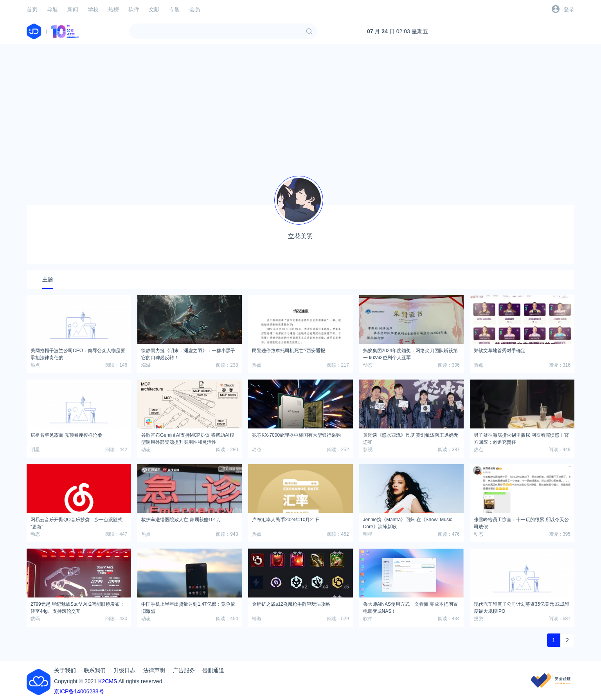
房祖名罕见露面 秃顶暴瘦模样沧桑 (66, 435)
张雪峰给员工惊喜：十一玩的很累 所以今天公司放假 (521, 522)
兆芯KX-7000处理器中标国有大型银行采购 (296, 435)
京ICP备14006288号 (79, 691)
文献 (154, 9)
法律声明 (154, 670)
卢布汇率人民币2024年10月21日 (286, 520)
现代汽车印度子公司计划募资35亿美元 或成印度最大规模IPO (522, 606)
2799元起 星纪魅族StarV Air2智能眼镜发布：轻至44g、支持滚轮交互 (77, 606)
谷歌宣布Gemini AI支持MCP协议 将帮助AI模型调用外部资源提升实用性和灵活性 (188, 437)
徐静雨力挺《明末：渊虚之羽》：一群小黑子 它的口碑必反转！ (188, 353)
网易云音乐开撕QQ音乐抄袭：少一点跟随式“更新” (76, 522)
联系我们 (95, 670)
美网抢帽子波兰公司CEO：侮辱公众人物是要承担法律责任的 (78, 353)
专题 (175, 9)
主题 (48, 279)
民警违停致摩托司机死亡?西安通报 (289, 351)
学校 (93, 9)
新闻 (73, 9)
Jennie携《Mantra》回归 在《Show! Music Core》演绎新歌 (408, 522)
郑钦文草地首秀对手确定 (500, 351)
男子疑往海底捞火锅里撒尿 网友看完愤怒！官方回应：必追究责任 (521, 437)
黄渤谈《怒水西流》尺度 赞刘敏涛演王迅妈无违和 (411, 437)
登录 (569, 9)
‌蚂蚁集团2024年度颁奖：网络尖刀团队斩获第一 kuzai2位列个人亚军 (411, 353)
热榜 (113, 9)
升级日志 (124, 670)
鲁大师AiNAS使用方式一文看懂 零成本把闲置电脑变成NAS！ (411, 606)
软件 (134, 9)
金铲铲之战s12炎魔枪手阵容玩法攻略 (291, 604)
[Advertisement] (300, 105)
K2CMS (108, 681)
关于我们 (65, 670)
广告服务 (184, 670)
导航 (52, 9)
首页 (32, 9)
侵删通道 (213, 670)
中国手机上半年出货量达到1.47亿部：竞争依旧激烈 (188, 606)
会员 (195, 9)
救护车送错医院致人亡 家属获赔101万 (181, 520)
